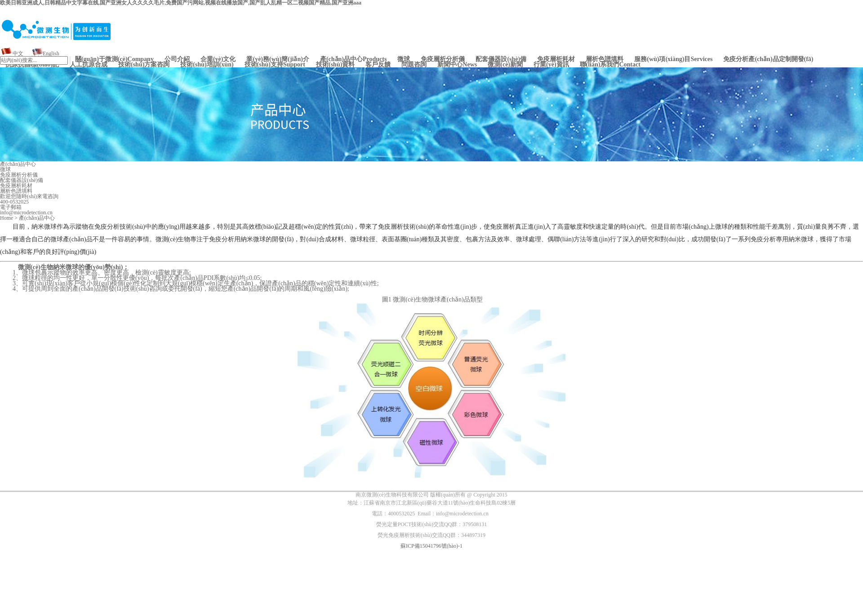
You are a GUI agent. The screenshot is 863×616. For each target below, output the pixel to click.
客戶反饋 (378, 65)
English (51, 53)
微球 (404, 59)
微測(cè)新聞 (505, 65)
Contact (610, 65)
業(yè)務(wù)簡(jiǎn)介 (278, 59)
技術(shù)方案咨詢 (144, 65)
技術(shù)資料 (335, 65)
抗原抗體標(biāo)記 (32, 65)
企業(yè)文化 (218, 59)
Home (7, 218)
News (457, 65)
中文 (18, 53)
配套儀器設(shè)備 (501, 59)
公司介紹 (177, 59)
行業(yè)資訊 (551, 65)
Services (673, 59)
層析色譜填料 (605, 59)
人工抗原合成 (89, 65)
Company (114, 59)
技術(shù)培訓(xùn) (207, 65)
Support (275, 65)
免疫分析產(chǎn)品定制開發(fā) (768, 59)
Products (354, 59)
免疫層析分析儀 (443, 59)
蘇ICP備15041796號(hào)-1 (431, 546)
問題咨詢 (414, 65)
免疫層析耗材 (556, 59)
